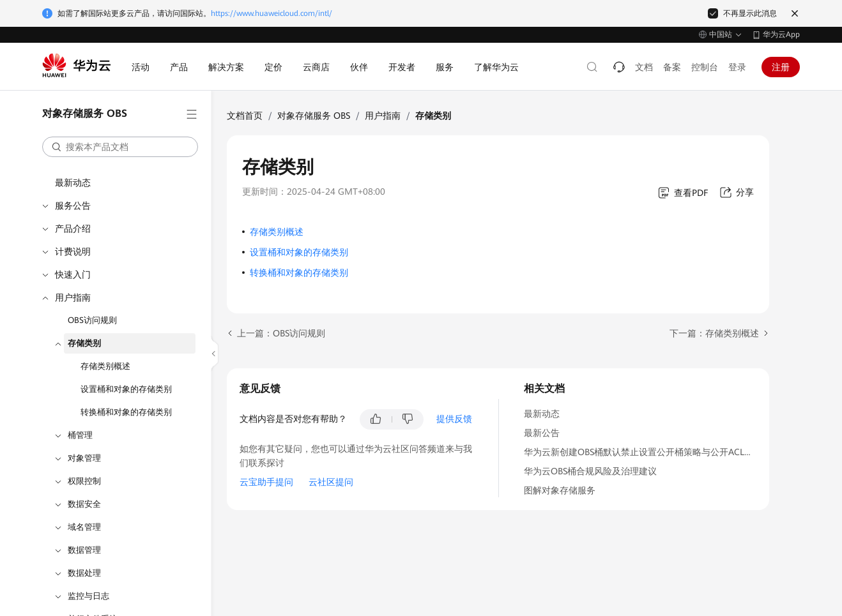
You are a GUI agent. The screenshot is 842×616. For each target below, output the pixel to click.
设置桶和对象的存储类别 (126, 389)
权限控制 (84, 481)
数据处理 (84, 573)
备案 (672, 67)
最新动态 (73, 183)
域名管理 (84, 527)
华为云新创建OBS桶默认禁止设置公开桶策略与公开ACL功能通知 (652, 452)
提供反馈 (454, 419)
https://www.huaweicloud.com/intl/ (272, 13)
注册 (781, 67)
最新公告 (542, 433)
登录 (737, 67)
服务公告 (73, 206)
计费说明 (73, 252)
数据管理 (84, 550)
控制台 (705, 67)
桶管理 (80, 435)
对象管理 (84, 458)
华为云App (781, 34)
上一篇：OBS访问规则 (281, 333)
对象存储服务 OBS (314, 116)
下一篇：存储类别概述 (714, 333)
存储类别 (84, 343)
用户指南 (73, 297)
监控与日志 (88, 596)
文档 (644, 67)
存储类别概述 (105, 366)
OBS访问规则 (92, 320)
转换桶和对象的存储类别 (126, 412)
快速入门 (73, 274)
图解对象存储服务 (560, 490)
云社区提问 (331, 482)
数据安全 (84, 504)
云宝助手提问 (266, 482)
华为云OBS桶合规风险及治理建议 (590, 471)
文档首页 (245, 116)
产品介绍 (73, 229)
